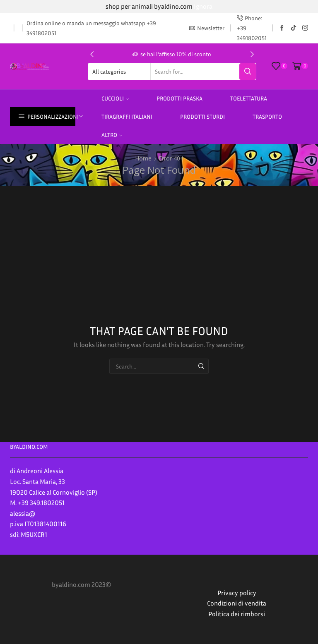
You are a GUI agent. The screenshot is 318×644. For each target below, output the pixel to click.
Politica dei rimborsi (237, 614)
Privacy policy (237, 593)
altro (112, 135)
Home (143, 158)
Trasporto (267, 116)
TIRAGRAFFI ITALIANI (127, 116)
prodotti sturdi (202, 116)
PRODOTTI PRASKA (179, 98)
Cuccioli (115, 98)
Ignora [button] (203, 6)
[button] (92, 54)
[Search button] (248, 72)
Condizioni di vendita (237, 603)
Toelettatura (249, 98)
